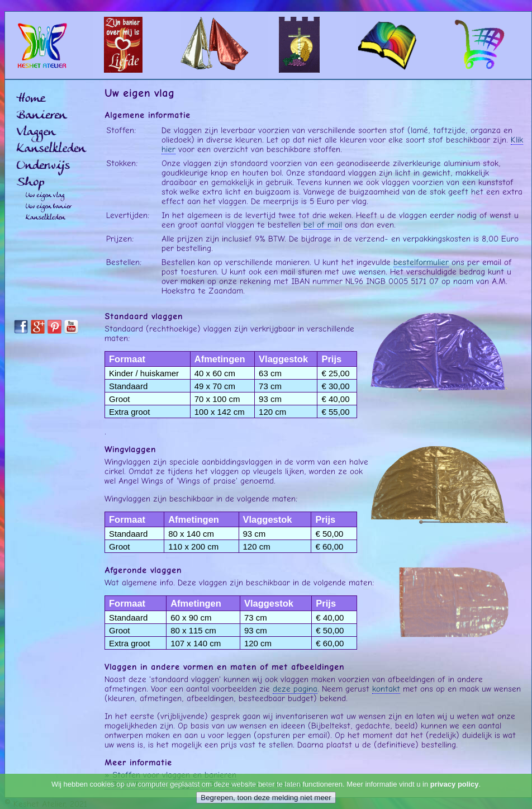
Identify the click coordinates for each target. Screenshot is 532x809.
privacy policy (455, 784)
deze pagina (295, 689)
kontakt (386, 689)
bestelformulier (421, 262)
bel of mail (323, 224)
